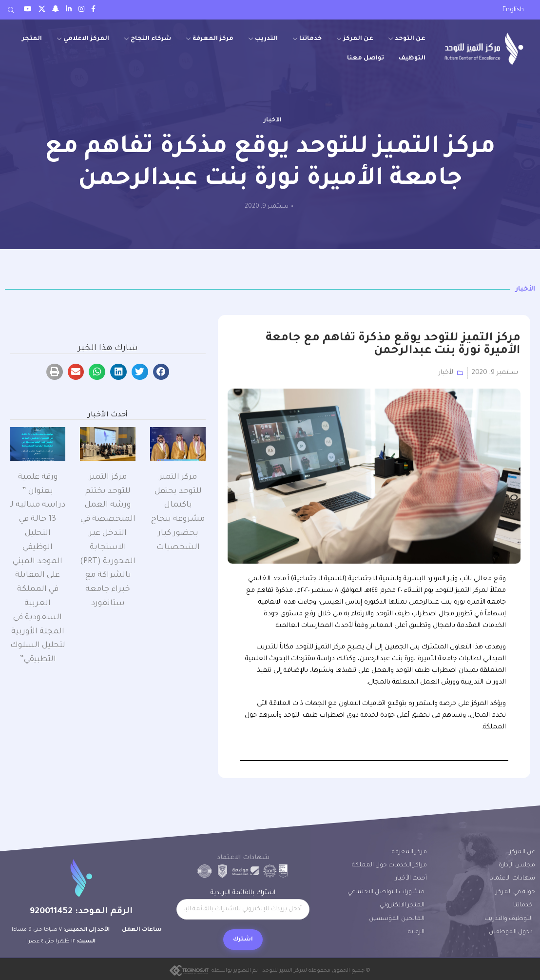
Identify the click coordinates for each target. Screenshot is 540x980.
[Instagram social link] (81, 10)
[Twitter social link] (42, 10)
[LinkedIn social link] (69, 10)
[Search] (11, 10)
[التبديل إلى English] (513, 10)
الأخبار (273, 120)
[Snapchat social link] (56, 10)
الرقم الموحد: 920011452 (81, 912)
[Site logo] (484, 49)
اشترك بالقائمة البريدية (243, 904)
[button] (161, 372)
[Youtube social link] (28, 10)
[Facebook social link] (93, 10)
